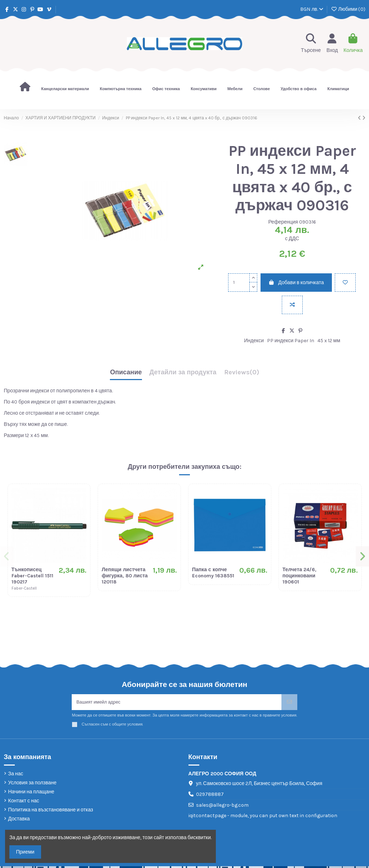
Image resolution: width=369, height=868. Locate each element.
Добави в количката (296, 283)
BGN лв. (312, 9)
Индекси (254, 341)
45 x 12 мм (329, 341)
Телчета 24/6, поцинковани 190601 (300, 576)
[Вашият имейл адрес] (177, 703)
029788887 (210, 796)
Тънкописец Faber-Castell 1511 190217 (32, 576)
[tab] (242, 374)
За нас (16, 776)
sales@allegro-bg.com (222, 807)
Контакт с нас (24, 803)
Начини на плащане (31, 794)
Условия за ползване (32, 785)
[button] (7, 557)
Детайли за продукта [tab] (183, 373)
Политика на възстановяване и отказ (51, 812)
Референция (283, 222)
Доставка (19, 821)
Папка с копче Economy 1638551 (213, 573)
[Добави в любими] (345, 283)
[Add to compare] (292, 305)
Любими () (348, 9)
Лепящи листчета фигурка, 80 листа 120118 (125, 576)
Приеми (25, 852)
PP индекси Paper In (291, 341)
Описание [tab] (126, 373)
